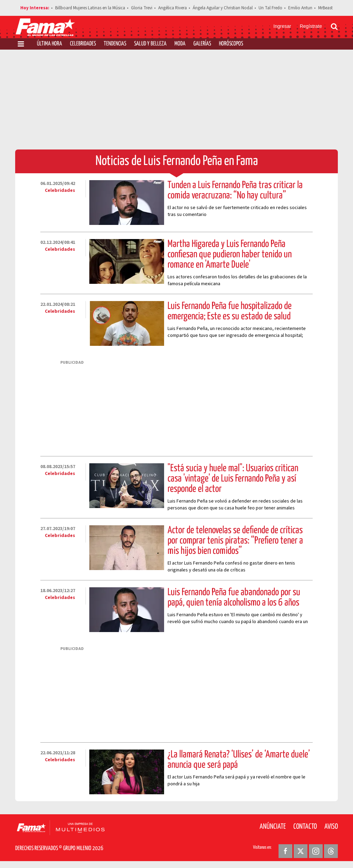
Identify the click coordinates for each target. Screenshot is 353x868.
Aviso (331, 827)
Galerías (202, 44)
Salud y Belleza (150, 44)
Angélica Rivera (173, 8)
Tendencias (115, 44)
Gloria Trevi (142, 8)
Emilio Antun (300, 8)
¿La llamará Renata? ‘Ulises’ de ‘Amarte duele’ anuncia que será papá (239, 760)
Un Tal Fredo (270, 8)
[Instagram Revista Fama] (316, 851)
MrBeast (325, 8)
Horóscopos (231, 44)
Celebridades (83, 44)
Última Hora (49, 44)
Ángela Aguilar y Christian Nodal (223, 8)
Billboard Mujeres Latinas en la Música (90, 8)
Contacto (305, 827)
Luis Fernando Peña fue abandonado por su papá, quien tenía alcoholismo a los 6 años (234, 598)
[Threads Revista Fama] (331, 851)
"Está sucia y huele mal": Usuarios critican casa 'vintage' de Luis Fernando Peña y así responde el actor (233, 479)
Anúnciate (273, 827)
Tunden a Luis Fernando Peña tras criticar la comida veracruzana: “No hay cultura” (235, 190)
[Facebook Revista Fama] (285, 851)
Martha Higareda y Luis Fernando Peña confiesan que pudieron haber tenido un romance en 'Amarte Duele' (230, 255)
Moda (180, 44)
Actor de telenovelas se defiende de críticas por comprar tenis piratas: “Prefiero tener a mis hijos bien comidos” (235, 541)
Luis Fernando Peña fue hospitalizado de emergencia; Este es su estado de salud (230, 311)
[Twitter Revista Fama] (301, 851)
